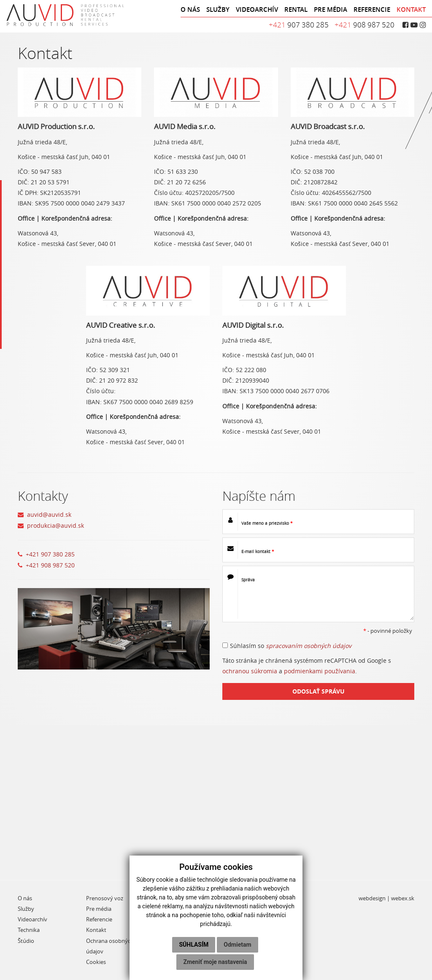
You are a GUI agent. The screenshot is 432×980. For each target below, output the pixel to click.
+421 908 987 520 (50, 565)
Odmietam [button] (237, 945)
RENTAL (296, 9)
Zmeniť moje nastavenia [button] (215, 962)
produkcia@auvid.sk (55, 525)
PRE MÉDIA (331, 9)
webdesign (372, 898)
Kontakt (96, 930)
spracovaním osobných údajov (309, 646)
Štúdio (26, 941)
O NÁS (190, 9)
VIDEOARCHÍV (257, 9)
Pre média (99, 909)
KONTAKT (411, 9)
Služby (26, 909)
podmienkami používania (320, 671)
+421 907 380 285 (50, 554)
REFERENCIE (372, 9)
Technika (29, 930)
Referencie (99, 919)
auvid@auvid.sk (49, 514)
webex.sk (403, 898)
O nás (25, 898)
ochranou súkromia (250, 671)
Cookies (96, 962)
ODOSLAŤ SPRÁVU (319, 691)
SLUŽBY (218, 9)
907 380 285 (299, 25)
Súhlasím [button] (194, 945)
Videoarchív (32, 919)
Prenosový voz (105, 898)
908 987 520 (364, 25)
